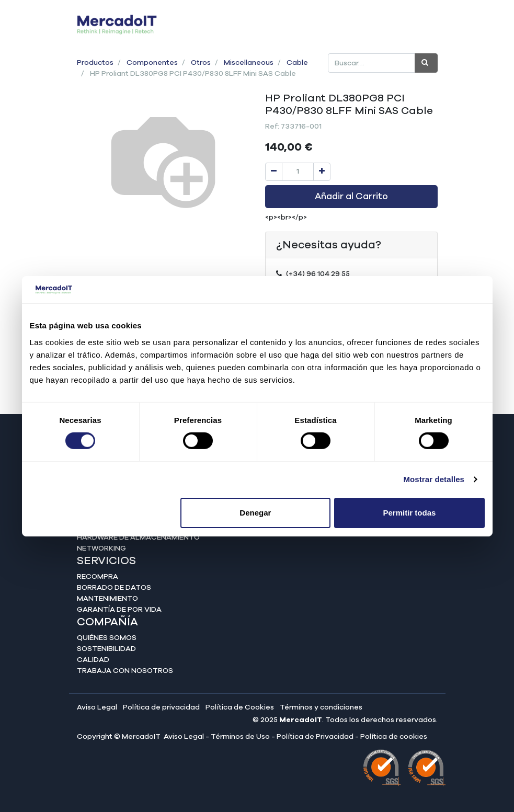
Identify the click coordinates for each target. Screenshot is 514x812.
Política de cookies (394, 737)
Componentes (152, 63)
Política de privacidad (161, 707)
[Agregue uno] (322, 172)
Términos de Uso (240, 737)
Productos (95, 63)
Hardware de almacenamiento (138, 537)
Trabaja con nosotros (125, 671)
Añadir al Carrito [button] (351, 197)
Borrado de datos (114, 588)
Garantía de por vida (119, 610)
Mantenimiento (107, 599)
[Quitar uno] (274, 172)
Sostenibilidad (106, 649)
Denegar (255, 513)
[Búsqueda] (426, 63)
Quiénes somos (107, 638)
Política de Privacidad (315, 737)
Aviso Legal (97, 707)
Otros (201, 63)
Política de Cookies (240, 707)
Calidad (93, 660)
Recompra (98, 577)
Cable (297, 63)
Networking (101, 548)
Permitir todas (410, 513)
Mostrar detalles (434, 479)
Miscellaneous (249, 63)
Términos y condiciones (321, 707)
